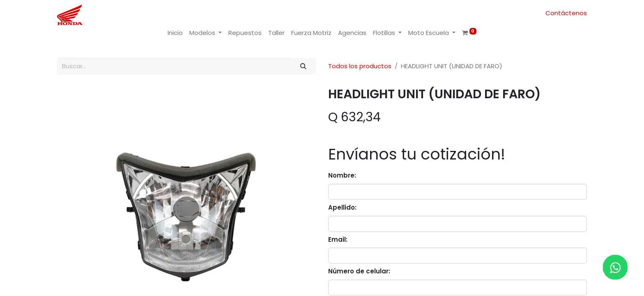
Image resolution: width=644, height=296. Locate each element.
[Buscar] (304, 66)
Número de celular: (359, 271)
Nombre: (342, 175)
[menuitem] (175, 33)
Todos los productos (360, 66)
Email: (338, 239)
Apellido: (342, 207)
